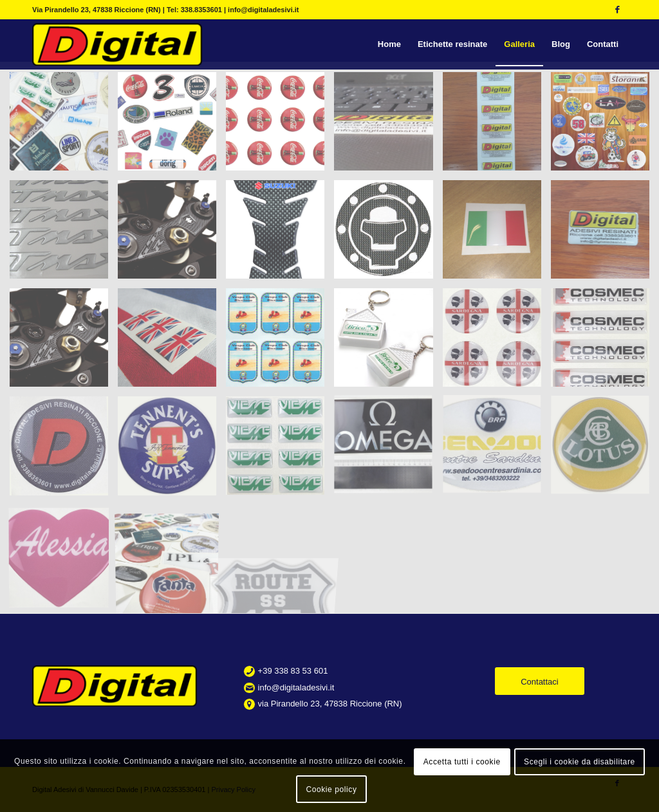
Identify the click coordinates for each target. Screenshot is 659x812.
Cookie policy (331, 789)
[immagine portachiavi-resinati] (388, 342)
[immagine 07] (497, 450)
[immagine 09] (605, 450)
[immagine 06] (388, 450)
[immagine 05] (280, 450)
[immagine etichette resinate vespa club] (280, 342)
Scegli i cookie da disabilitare (580, 762)
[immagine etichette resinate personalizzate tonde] (280, 126)
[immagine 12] (172, 559)
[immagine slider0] (64, 126)
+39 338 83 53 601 (293, 671)
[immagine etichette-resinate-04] (388, 126)
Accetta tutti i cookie (462, 762)
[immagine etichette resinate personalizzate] (605, 234)
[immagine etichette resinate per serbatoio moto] (388, 234)
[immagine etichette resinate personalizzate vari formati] (172, 126)
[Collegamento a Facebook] (617, 10)
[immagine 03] (64, 450)
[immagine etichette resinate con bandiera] (497, 234)
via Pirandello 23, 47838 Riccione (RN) (330, 704)
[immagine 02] (605, 342)
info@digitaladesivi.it (296, 687)
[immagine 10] (64, 559)
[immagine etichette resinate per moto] (64, 234)
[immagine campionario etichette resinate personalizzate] (605, 126)
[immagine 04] (172, 450)
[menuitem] (389, 44)
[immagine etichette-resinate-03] (497, 126)
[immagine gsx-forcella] (64, 342)
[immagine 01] (497, 342)
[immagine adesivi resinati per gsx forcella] (172, 234)
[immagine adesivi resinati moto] (280, 234)
